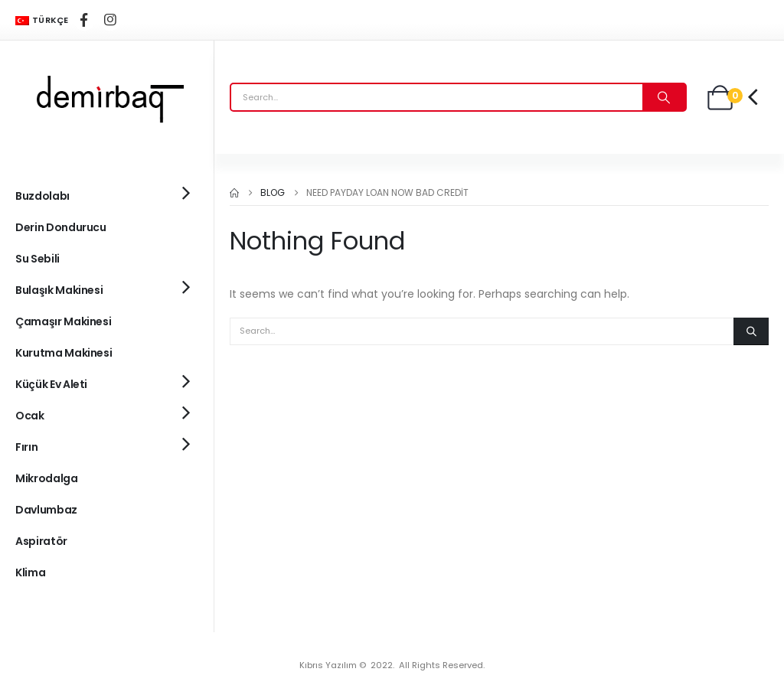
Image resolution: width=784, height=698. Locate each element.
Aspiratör (41, 541)
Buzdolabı (42, 196)
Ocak (30, 416)
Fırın (26, 447)
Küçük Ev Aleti (51, 384)
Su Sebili (38, 259)
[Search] (664, 97)
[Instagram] (110, 20)
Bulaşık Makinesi (59, 290)
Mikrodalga (47, 478)
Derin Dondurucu (61, 227)
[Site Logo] (107, 97)
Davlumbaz (46, 510)
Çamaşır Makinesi (63, 321)
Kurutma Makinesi (64, 353)
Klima (30, 572)
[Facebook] (84, 20)
